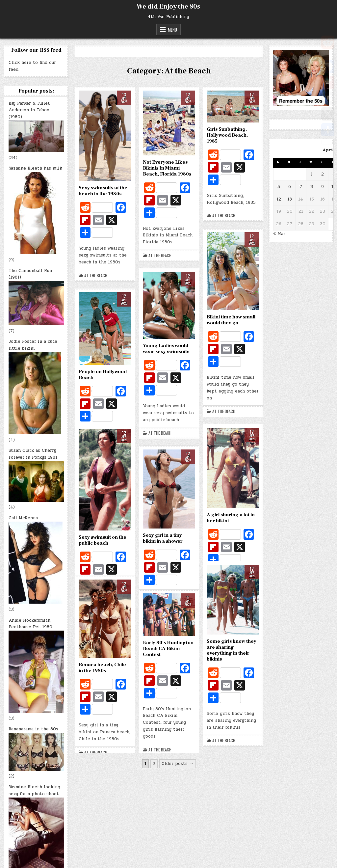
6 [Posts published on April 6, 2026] (290, 187)
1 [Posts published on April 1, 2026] (312, 174)
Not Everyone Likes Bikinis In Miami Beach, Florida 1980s (167, 168)
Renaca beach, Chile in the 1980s (102, 668)
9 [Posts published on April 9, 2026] (323, 187)
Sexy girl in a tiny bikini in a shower (163, 538)
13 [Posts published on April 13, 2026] (290, 199)
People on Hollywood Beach (103, 375)
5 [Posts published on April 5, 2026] (279, 187)
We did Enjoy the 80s (168, 7)
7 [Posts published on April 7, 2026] (301, 187)
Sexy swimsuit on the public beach (103, 540)
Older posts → (178, 764)
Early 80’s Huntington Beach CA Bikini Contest (168, 649)
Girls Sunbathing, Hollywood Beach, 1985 (227, 135)
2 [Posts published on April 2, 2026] (323, 174)
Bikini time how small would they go (231, 320)
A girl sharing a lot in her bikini (231, 518)
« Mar (279, 234)
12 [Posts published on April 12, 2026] (279, 199)
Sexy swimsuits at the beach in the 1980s (103, 191)
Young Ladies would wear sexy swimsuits (166, 349)
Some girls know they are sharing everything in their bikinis (232, 650)
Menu (172, 30)
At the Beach (96, 276)
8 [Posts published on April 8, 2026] (312, 187)
